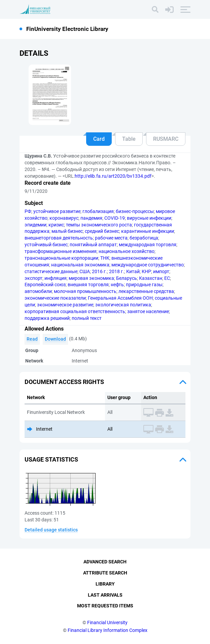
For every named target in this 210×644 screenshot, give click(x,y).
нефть (117, 285)
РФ (28, 211)
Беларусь (127, 278)
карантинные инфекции (148, 231)
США (85, 271)
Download (55, 339)
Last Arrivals (105, 595)
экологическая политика (123, 305)
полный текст (87, 318)
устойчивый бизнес (46, 245)
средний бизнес (102, 231)
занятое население (148, 311)
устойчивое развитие (57, 211)
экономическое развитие (65, 305)
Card (99, 139)
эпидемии (36, 225)
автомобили (38, 291)
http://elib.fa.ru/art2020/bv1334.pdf (113, 176)
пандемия (91, 218)
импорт (161, 271)
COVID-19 (115, 218)
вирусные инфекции (149, 218)
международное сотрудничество (148, 265)
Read (32, 339)
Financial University (107, 622)
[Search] (155, 9)
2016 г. (99, 271)
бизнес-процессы (135, 211)
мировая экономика (91, 278)
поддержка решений (47, 318)
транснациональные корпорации (61, 258)
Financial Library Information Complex (108, 630)
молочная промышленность (85, 291)
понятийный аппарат (93, 245)
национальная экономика (80, 265)
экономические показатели (55, 298)
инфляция (56, 278)
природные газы (144, 285)
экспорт (33, 278)
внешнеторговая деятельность (59, 238)
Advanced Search (105, 562)
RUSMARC (166, 139)
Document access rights (64, 382)
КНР (146, 271)
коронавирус (64, 218)
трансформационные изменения (61, 251)
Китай (133, 271)
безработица (144, 238)
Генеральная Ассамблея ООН (120, 298)
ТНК (105, 258)
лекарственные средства (146, 291)
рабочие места (111, 238)
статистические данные (51, 271)
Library (105, 584)
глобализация (98, 211)
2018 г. (117, 271)
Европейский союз (45, 285)
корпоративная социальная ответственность (75, 311)
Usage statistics (51, 459)
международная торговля (148, 245)
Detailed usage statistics (51, 530)
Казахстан (151, 278)
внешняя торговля (88, 285)
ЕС (167, 278)
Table (129, 139)
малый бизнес (67, 231)
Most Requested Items (105, 606)
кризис (56, 225)
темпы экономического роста (99, 225)
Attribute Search (105, 573)
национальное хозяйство (127, 251)
